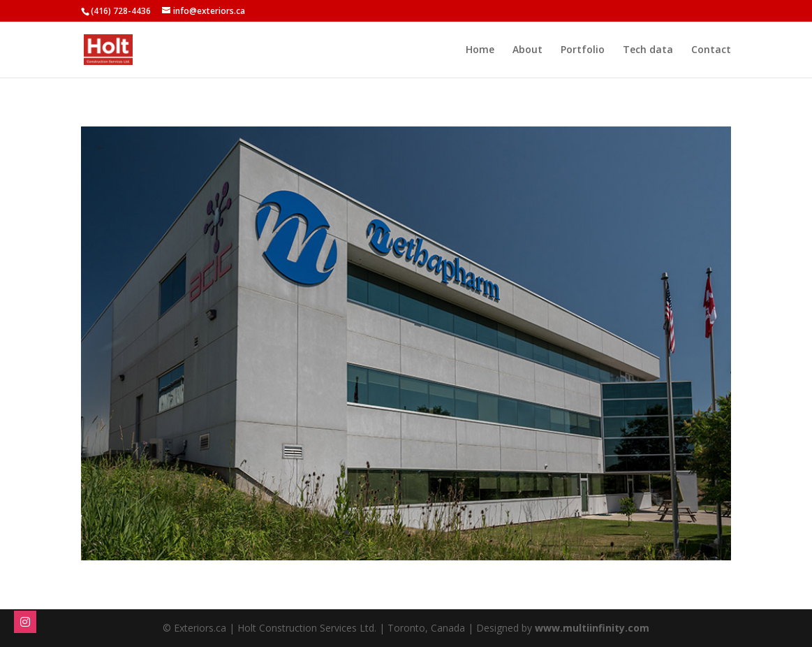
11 (465, 532)
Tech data (648, 50)
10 (453, 532)
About (527, 50)
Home (480, 50)
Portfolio (583, 50)
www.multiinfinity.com (592, 628)
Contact (711, 50)
